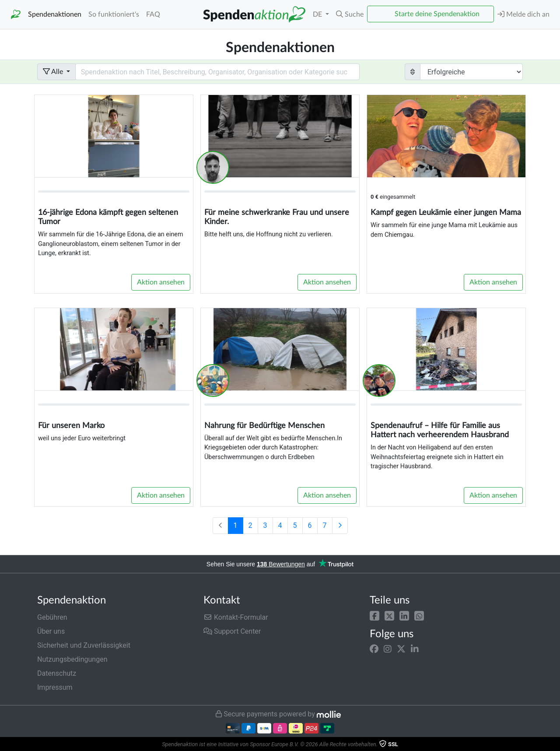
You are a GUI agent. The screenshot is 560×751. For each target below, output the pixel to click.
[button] (374, 616)
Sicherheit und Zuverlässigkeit (84, 645)
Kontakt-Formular (236, 617)
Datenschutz (57, 673)
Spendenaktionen (55, 14)
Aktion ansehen (161, 282)
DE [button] (318, 14)
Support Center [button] (232, 631)
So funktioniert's (114, 14)
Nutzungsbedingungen (72, 659)
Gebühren (52, 617)
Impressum (55, 687)
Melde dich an (523, 14)
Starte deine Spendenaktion (437, 14)
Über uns (51, 631)
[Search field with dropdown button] (217, 72)
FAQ (153, 14)
